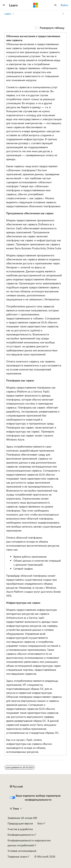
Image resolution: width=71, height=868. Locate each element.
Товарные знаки (17, 856)
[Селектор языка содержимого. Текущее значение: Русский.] (16, 786)
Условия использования (22, 851)
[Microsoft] (36, 5)
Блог (40, 823)
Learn (8, 14)
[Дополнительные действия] (63, 14)
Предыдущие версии (20, 823)
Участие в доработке (20, 829)
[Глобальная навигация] (4, 5)
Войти (64, 5)
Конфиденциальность (21, 835)
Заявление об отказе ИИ (22, 818)
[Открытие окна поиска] (55, 5)
